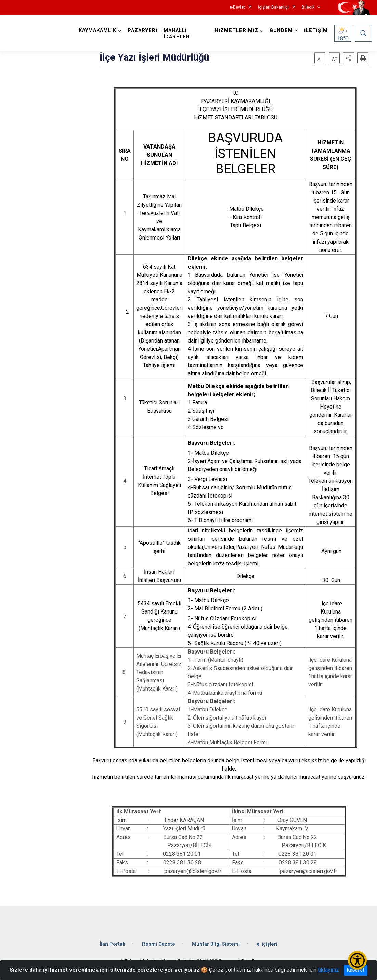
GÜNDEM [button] (281, 31)
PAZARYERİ (142, 31)
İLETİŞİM (316, 31)
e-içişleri (267, 944)
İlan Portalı (112, 944)
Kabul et (356, 970)
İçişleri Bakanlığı (273, 7)
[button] (349, 58)
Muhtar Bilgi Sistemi (216, 944)
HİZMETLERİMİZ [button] (237, 31)
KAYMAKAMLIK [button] (97, 31)
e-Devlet (237, 7)
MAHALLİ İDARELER (177, 34)
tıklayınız (328, 970)
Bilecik (308, 7)
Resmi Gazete (159, 944)
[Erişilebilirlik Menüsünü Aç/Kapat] (357, 960)
